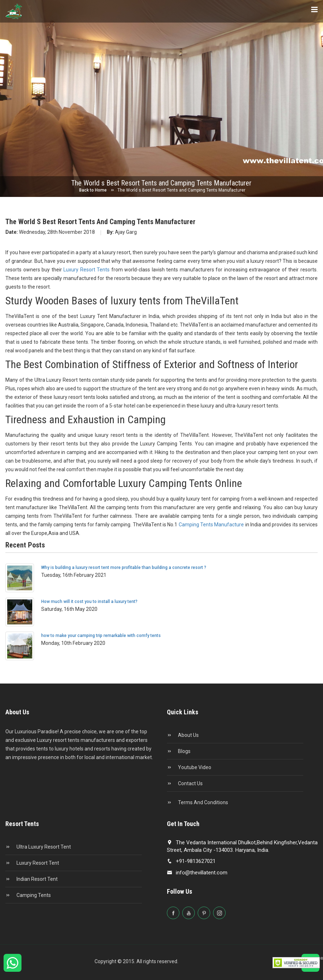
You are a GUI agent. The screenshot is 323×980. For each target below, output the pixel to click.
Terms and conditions (197, 802)
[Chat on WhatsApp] (13, 966)
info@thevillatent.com (197, 873)
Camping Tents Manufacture (212, 525)
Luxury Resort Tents (87, 270)
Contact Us (185, 783)
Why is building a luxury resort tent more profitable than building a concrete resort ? (124, 568)
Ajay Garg (122, 232)
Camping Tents (28, 895)
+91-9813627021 (191, 861)
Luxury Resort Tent (32, 863)
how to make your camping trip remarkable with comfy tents (101, 636)
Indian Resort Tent (32, 879)
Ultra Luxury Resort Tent (38, 847)
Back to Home (93, 190)
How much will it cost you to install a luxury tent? (89, 602)
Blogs (179, 751)
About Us (183, 735)
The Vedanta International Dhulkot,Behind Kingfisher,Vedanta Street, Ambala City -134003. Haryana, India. (242, 846)
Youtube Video (189, 767)
